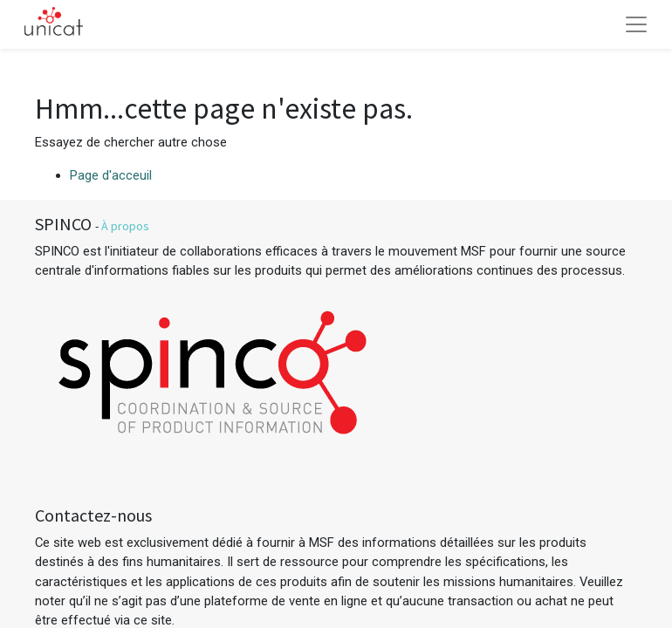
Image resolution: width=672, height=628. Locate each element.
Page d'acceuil (111, 175)
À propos (125, 226)
